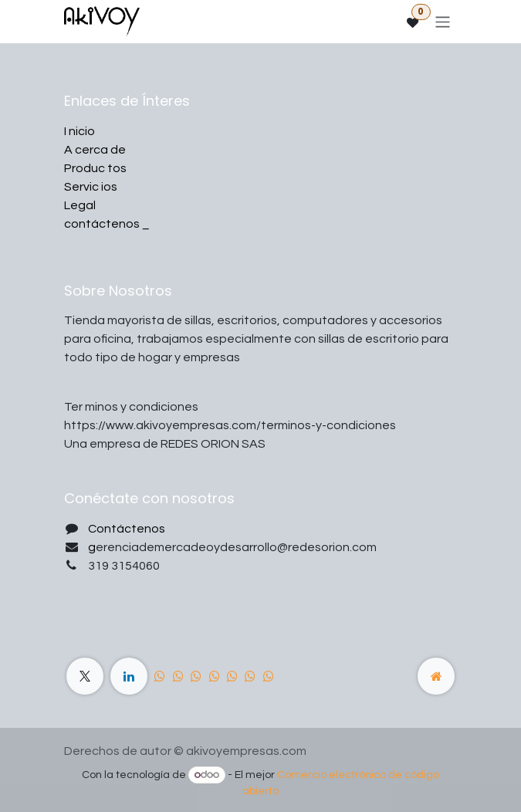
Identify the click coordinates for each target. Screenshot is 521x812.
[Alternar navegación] (443, 21)
